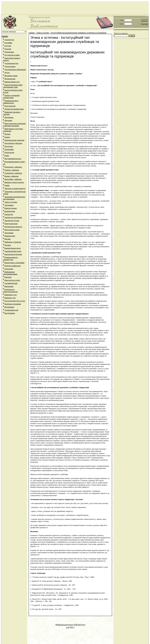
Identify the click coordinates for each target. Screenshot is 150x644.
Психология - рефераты (13, 167)
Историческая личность (13, 227)
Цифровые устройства (13, 242)
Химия (7, 185)
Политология (9, 152)
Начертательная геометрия (14, 140)
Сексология (9, 269)
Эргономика (9, 205)
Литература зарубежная (13, 217)
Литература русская (12, 221)
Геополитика (9, 52)
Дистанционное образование (15, 70)
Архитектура (9, 40)
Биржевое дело (10, 298)
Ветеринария (9, 307)
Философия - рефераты (13, 179)
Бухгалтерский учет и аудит (15, 301)
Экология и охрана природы (15, 188)
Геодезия (8, 46)
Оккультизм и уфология (13, 143)
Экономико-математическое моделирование (14, 198)
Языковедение (10, 211)
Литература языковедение (14, 109)
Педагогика (9, 146)
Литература (9, 214)
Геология (8, 49)
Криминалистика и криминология (11, 102)
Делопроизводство (11, 63)
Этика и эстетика (11, 202)
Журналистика (10, 79)
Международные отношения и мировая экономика (14, 125)
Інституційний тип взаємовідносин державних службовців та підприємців (79, 33)
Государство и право (12, 55)
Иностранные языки (12, 230)
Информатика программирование (10, 273)
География (8, 43)
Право (7, 156)
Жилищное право (11, 76)
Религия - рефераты (12, 170)
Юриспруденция (11, 208)
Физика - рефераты (11, 176)
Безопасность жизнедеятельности (10, 291)
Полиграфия (9, 149)
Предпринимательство (13, 159)
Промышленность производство (10, 258)
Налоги (7, 137)
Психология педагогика (13, 254)
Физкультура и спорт (12, 280)
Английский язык (11, 283)
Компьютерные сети (12, 82)
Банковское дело (11, 295)
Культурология (10, 106)
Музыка (7, 134)
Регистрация (145, 24)
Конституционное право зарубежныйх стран (13, 86)
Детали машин (10, 66)
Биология (8, 277)
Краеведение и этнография (14, 263)
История (8, 245)
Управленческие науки (13, 251)
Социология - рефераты (13, 173)
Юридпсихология (11, 224)
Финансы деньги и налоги (14, 182)
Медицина (8, 120)
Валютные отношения (13, 304)
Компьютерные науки (12, 248)
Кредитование (10, 313)
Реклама (7, 239)
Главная (31, 33)
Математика (9, 117)
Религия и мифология (12, 266)
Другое (7, 73)
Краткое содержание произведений (11, 97)
